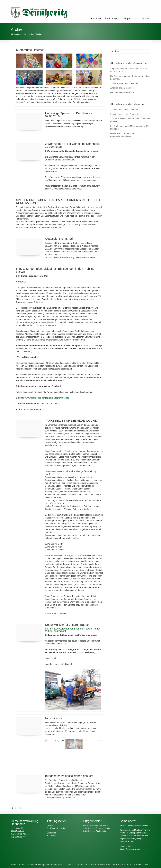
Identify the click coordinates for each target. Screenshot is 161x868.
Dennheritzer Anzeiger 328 (122, 92)
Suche (71, 865)
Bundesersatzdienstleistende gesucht (69, 776)
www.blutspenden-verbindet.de (46, 404)
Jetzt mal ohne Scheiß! (121, 88)
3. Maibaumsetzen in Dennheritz (125, 83)
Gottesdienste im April (59, 239)
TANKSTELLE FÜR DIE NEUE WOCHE (71, 421)
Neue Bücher (54, 718)
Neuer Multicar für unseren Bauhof (67, 625)
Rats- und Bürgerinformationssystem (134, 825)
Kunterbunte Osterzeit (30, 50)
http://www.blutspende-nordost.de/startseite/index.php (45, 398)
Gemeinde (95, 18)
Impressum (119, 865)
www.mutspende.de (33, 409)
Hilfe (80, 865)
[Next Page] (20, 808)
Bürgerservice (131, 18)
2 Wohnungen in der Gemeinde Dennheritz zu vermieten (73, 145)
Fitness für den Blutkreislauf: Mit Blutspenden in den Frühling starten (55, 270)
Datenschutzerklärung (98, 865)
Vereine (146, 18)
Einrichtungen (112, 18)
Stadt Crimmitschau (138, 865)
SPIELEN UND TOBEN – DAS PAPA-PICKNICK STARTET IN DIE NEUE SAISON (59, 201)
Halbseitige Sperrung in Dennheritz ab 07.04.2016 (70, 115)
